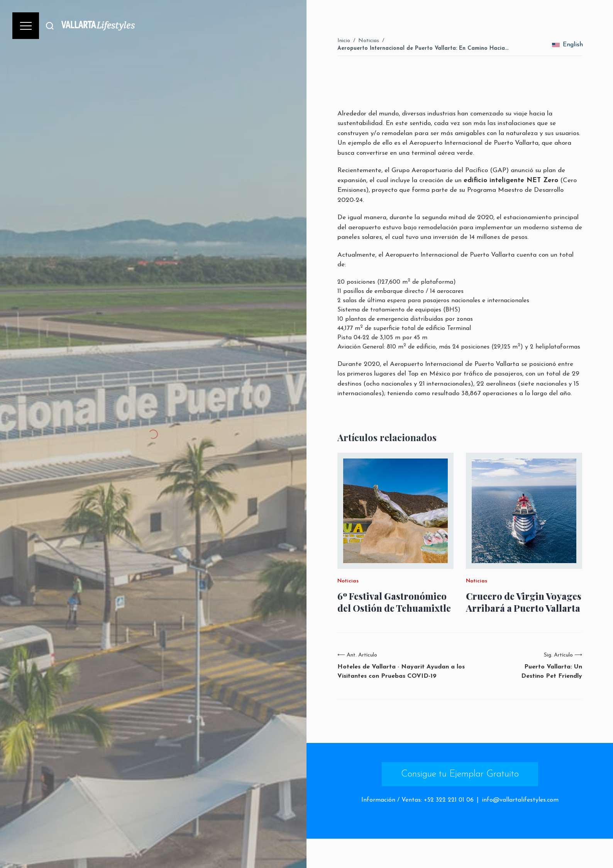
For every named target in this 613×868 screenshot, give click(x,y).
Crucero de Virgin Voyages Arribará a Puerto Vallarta (524, 602)
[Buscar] (50, 26)
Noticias (369, 41)
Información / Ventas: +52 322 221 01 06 (417, 800)
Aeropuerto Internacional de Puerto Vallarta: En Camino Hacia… (423, 48)
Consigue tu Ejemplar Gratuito (460, 774)
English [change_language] (567, 45)
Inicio (344, 41)
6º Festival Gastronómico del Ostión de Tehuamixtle (394, 602)
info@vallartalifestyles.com (520, 800)
